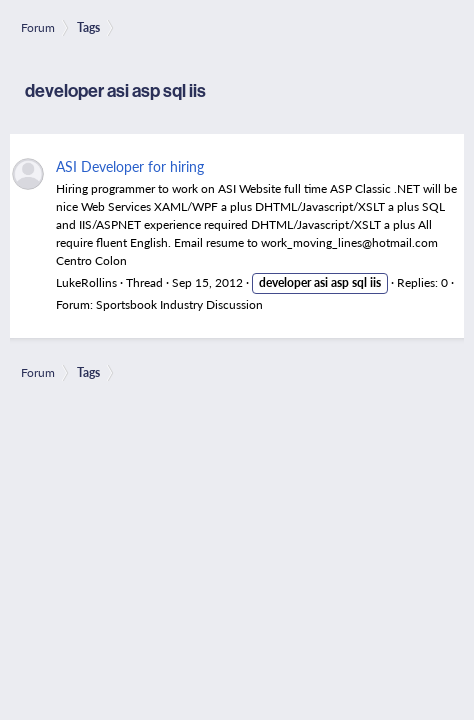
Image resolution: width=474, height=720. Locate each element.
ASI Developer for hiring (130, 166)
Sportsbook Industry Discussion (179, 304)
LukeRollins (86, 282)
